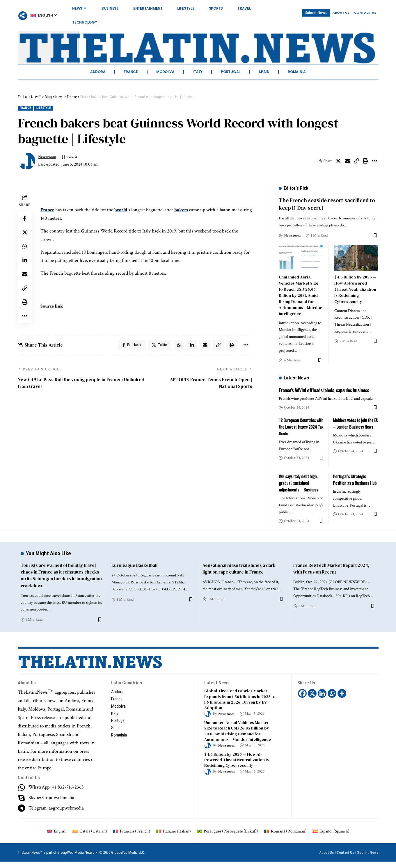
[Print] (365, 162)
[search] (374, 22)
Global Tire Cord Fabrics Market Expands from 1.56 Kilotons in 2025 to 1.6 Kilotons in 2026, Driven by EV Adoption (240, 705)
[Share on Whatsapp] (25, 247)
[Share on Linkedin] (25, 261)
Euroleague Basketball (136, 571)
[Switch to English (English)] (57, 837)
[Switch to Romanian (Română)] (285, 837)
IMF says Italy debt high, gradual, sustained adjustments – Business (300, 485)
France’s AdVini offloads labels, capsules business (319, 389)
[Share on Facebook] (25, 219)
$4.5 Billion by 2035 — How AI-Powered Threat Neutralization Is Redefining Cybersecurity (355, 285)
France (27, 108)
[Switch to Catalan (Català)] (90, 837)
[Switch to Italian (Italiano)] (173, 837)
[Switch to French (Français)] (132, 837)
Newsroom (49, 158)
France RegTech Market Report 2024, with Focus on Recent (334, 575)
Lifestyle (50, 108)
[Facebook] (303, 700)
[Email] (347, 162)
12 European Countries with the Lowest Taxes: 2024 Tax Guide (298, 429)
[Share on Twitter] (338, 162)
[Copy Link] (356, 162)
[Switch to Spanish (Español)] (331, 837)
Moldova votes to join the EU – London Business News (354, 429)
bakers (184, 211)
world (123, 211)
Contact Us (346, 859)
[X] (312, 700)
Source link (53, 307)
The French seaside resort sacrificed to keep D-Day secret (327, 200)
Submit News (368, 859)
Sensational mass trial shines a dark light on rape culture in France (241, 575)
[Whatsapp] (332, 700)
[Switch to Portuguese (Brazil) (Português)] (227, 837)
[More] (23, 16)
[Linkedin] (322, 700)
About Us (327, 859)
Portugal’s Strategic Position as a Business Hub (356, 482)
